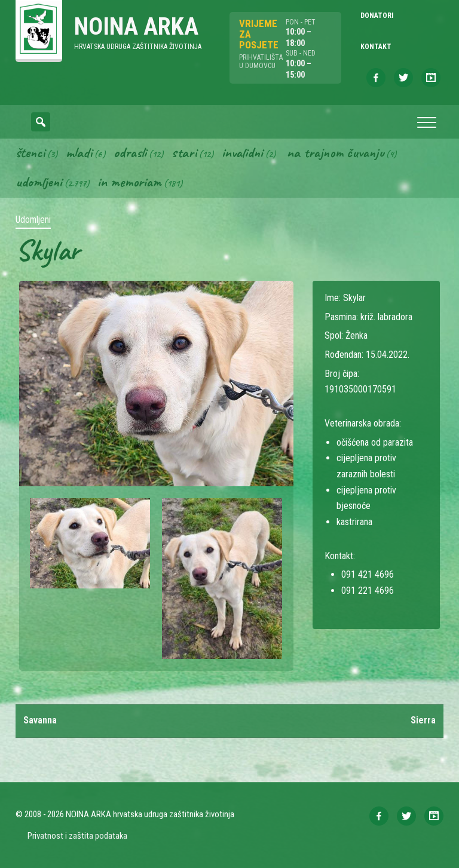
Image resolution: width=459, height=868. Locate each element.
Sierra (423, 721)
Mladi (79, 152)
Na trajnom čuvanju (335, 152)
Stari (184, 152)
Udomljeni (39, 182)
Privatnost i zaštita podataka (77, 836)
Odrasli (130, 152)
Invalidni (242, 152)
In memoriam (129, 182)
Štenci (30, 152)
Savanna (40, 721)
